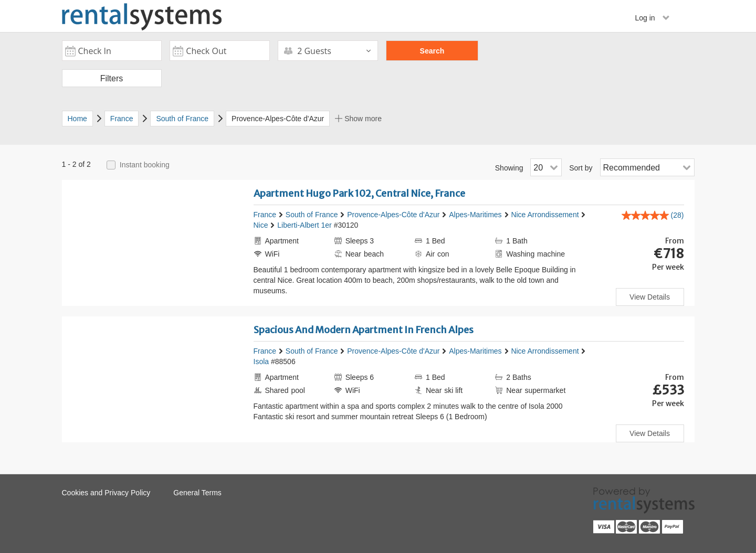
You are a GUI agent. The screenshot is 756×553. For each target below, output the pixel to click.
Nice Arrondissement (545, 215)
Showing (509, 168)
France (265, 215)
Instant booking (145, 165)
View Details (650, 297)
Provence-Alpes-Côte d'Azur (393, 215)
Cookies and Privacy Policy (106, 493)
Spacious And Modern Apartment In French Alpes (364, 330)
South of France (312, 215)
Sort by (581, 168)
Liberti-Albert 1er (304, 225)
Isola (261, 361)
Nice (261, 225)
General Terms (197, 493)
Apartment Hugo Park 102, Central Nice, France (359, 193)
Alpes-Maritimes (475, 215)
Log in (652, 18)
